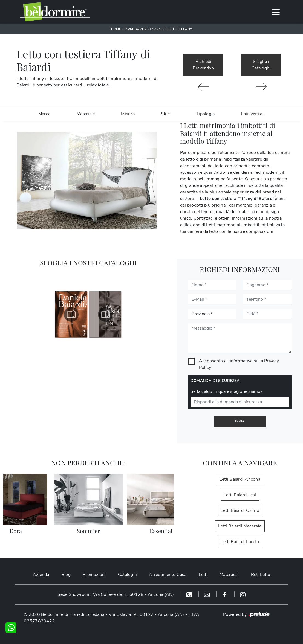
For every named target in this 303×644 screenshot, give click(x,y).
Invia (240, 421)
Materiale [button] (86, 114)
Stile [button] (165, 114)
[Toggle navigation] (276, 12)
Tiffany (185, 29)
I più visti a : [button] (253, 114)
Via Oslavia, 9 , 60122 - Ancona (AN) (146, 614)
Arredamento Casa (143, 29)
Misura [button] (128, 114)
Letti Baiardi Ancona (240, 479)
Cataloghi (127, 575)
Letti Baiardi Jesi (240, 495)
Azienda (41, 575)
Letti (170, 29)
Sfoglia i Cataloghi (261, 65)
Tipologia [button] (205, 114)
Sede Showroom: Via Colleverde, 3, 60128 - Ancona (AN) (116, 594)
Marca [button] (44, 114)
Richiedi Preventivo (203, 65)
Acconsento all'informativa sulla (239, 364)
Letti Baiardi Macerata (240, 526)
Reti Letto (261, 575)
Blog (66, 575)
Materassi (229, 575)
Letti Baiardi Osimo (240, 510)
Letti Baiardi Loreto (240, 542)
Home (116, 29)
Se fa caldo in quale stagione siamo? (226, 391)
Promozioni (94, 575)
